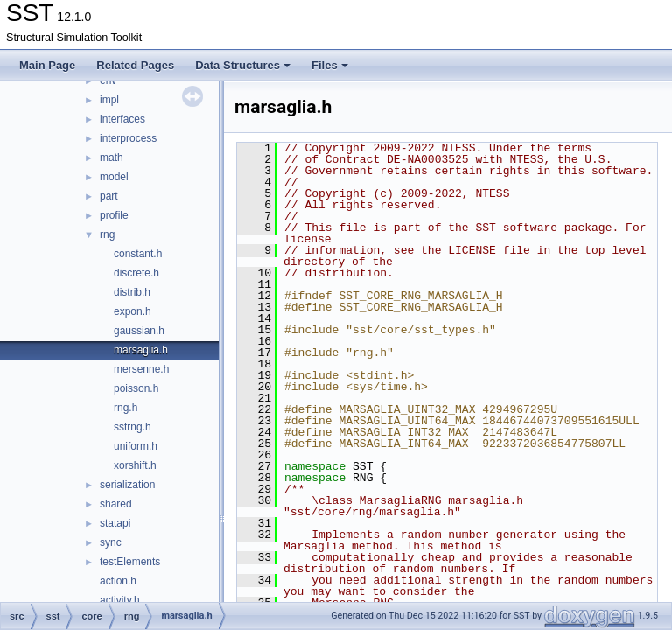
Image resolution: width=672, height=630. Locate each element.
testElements (130, 562)
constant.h (138, 254)
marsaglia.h (141, 350)
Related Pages (135, 65)
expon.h (133, 311)
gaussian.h (139, 331)
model (114, 177)
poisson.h (136, 388)
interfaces (122, 119)
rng (107, 234)
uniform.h (136, 446)
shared (116, 504)
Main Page (47, 65)
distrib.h (132, 292)
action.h (118, 581)
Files (330, 65)
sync (111, 542)
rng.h (126, 408)
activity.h (120, 600)
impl (109, 100)
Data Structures (243, 65)
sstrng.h (133, 427)
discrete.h (136, 273)
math (112, 157)
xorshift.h (135, 465)
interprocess (128, 138)
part (109, 196)
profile (114, 215)
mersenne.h (141, 369)
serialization (127, 485)
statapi (115, 523)
